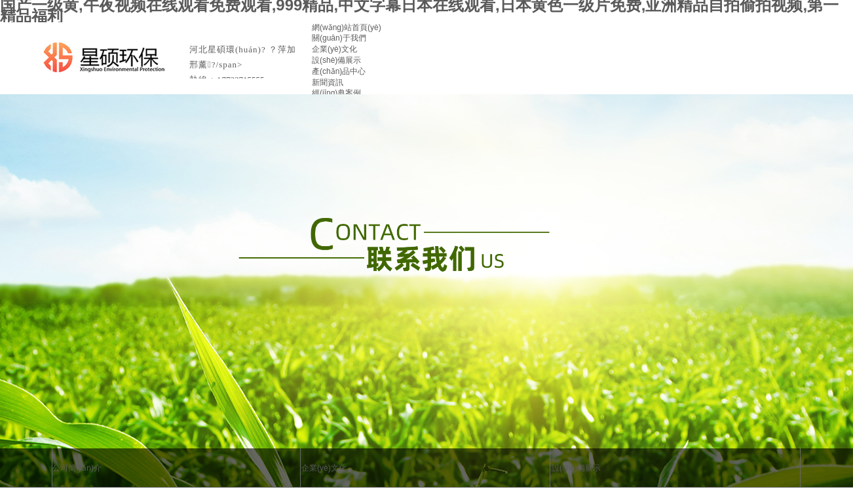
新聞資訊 (328, 82)
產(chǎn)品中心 (339, 71)
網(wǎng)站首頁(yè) (347, 27)
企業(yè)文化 (334, 49)
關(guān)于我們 (339, 38)
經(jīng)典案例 (336, 93)
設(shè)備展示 (336, 60)
